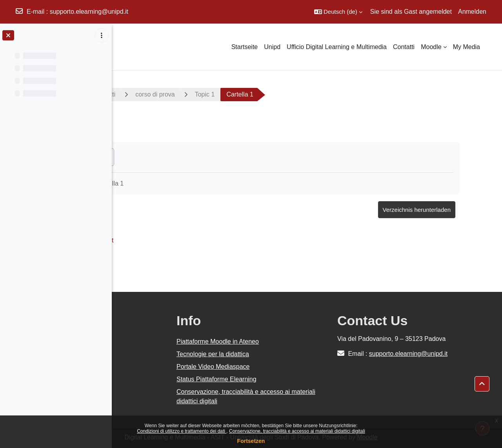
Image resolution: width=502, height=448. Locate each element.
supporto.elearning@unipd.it (89, 12)
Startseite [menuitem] (245, 47)
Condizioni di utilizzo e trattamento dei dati (182, 431)
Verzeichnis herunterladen (444, 210)
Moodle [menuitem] (431, 47)
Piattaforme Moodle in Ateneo (292, 341)
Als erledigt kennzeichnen (166, 157)
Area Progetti (181, 94)
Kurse (135, 94)
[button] (338, 12)
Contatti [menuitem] (404, 47)
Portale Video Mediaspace (288, 367)
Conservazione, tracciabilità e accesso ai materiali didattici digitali (297, 431)
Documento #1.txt (173, 240)
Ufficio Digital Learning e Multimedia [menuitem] (337, 47)
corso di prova (239, 94)
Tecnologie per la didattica (287, 354)
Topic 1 (289, 94)
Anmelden (472, 12)
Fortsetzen (251, 441)
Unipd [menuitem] (272, 47)
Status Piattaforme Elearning (291, 379)
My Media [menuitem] (467, 47)
